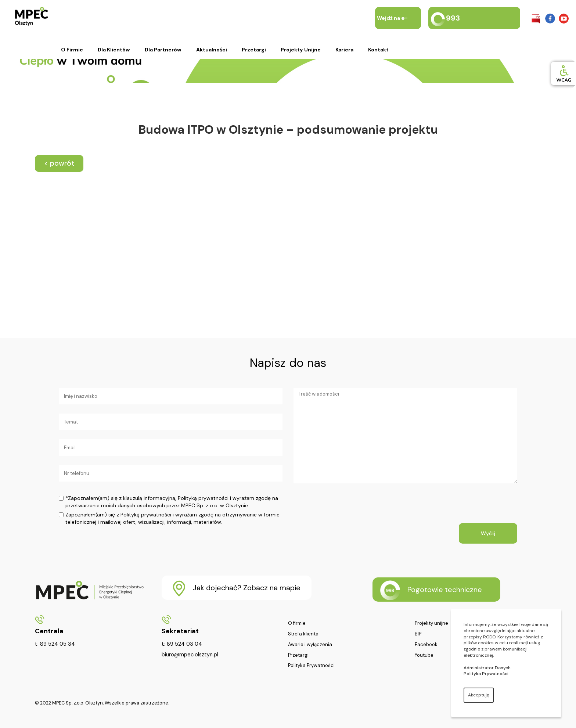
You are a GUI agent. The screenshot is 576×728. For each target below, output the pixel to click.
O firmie (72, 50)
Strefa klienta (303, 634)
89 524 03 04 (184, 644)
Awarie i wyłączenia (310, 645)
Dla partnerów (163, 50)
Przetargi (254, 50)
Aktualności (212, 50)
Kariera (344, 50)
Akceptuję (479, 695)
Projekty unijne (301, 50)
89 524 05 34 (57, 644)
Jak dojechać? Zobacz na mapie (237, 588)
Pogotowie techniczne (431, 590)
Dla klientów (114, 50)
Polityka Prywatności (311, 666)
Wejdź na (392, 29)
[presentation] (349, 509)
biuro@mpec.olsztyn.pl (190, 655)
